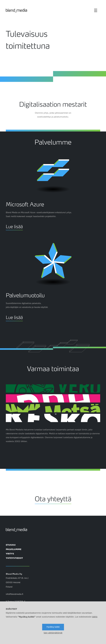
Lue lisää (14, 226)
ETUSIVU (11, 545)
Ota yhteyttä (53, 498)
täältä (95, 617)
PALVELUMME (14, 550)
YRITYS (10, 554)
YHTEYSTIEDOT (14, 558)
